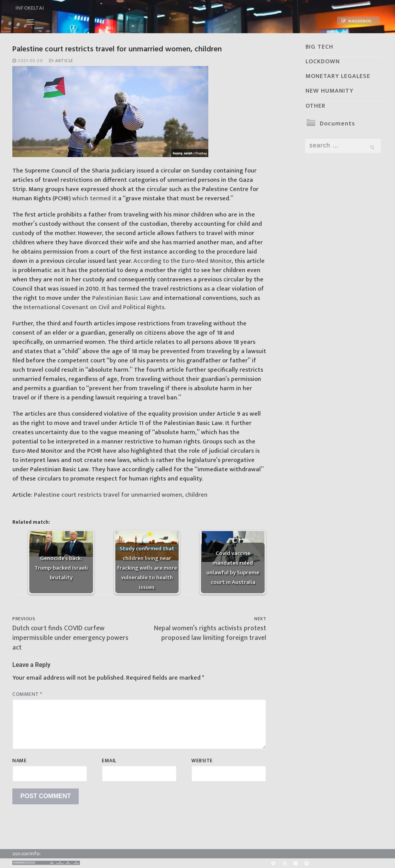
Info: (35, 854)
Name (19, 761)
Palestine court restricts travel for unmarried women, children (121, 495)
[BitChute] (284, 863)
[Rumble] (273, 863)
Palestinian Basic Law (121, 298)
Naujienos (356, 21)
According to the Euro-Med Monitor (182, 261)
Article (61, 61)
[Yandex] (296, 863)
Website (202, 761)
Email (109, 761)
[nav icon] (30, 22)
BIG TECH (319, 47)
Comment (27, 694)
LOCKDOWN (323, 62)
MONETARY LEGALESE (338, 76)
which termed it (94, 199)
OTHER (316, 106)
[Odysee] (307, 863)
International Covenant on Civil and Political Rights (94, 307)
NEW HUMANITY (329, 91)
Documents (337, 124)
